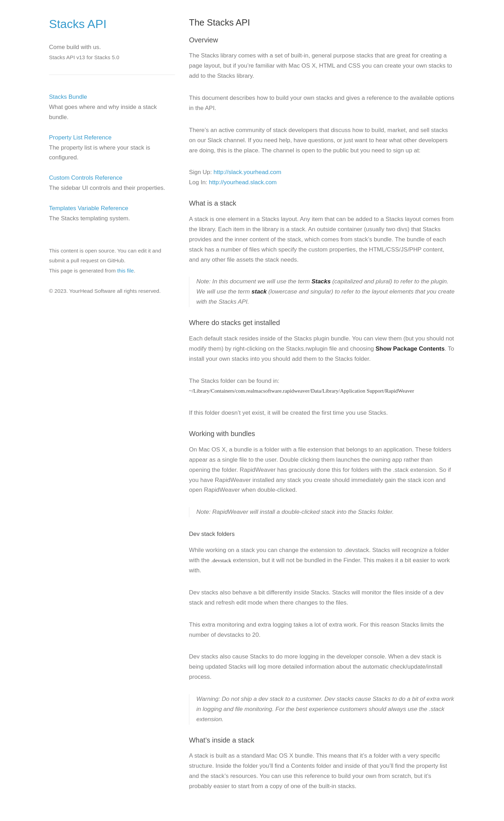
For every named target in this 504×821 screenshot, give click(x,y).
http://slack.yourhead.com (247, 172)
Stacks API (78, 24)
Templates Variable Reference (89, 208)
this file (126, 271)
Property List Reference (80, 137)
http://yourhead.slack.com (243, 182)
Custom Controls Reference (86, 178)
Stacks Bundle (68, 97)
